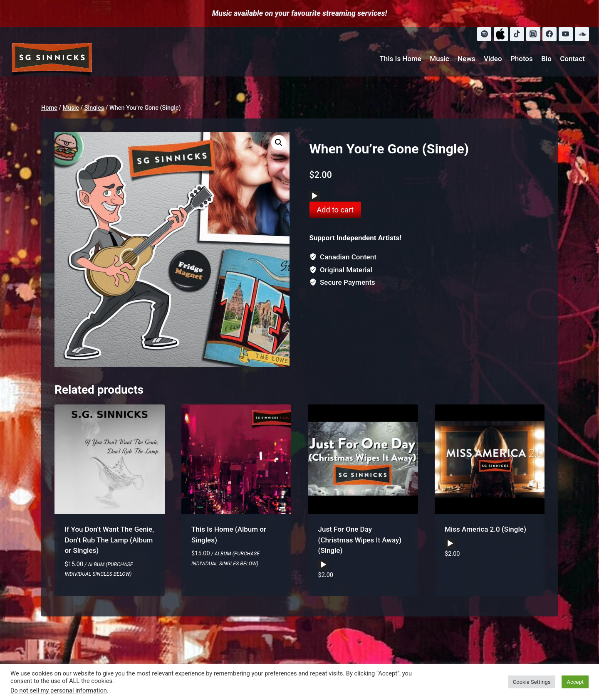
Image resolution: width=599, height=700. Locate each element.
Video (493, 59)
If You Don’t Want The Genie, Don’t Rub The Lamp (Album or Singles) (110, 540)
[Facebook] (549, 34)
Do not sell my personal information (59, 690)
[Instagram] (533, 34)
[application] (315, 196)
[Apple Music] (501, 34)
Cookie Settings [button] (532, 682)
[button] (279, 143)
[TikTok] (517, 34)
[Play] (314, 196)
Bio (546, 59)
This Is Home (400, 59)
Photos (522, 59)
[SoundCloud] (582, 34)
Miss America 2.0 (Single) (485, 529)
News (467, 59)
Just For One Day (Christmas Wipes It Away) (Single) (360, 540)
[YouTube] (566, 34)
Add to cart (335, 210)
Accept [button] (575, 682)
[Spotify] (484, 34)
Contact (572, 59)
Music (439, 59)
